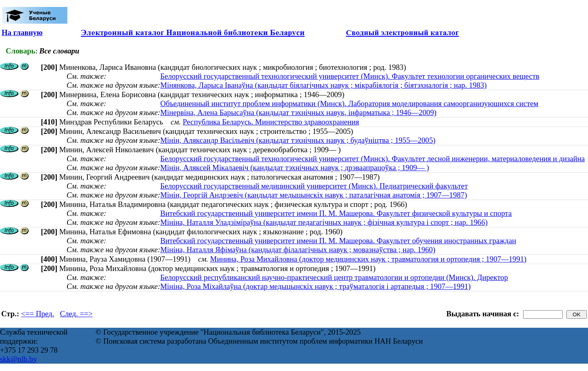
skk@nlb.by (18, 359)
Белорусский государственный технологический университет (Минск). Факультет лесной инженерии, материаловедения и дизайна (372, 159)
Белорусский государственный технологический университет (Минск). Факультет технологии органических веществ (350, 76)
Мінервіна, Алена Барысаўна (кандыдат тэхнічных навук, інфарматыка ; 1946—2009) (298, 112)
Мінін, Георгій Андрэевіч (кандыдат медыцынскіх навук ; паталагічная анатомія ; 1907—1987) (313, 195)
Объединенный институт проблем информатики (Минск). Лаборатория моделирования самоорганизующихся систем (349, 103)
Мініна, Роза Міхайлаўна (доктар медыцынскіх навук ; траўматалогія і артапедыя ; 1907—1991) (315, 286)
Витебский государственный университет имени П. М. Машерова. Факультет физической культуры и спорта (336, 213)
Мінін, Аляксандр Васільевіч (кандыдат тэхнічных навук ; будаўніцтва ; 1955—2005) (298, 140)
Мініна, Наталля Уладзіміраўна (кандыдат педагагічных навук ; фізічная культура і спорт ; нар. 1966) (324, 222)
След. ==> (76, 314)
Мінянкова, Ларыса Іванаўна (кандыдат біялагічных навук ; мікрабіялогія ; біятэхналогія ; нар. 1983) (323, 85)
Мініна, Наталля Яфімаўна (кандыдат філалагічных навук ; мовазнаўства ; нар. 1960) (298, 250)
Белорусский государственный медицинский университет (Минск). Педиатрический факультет (314, 186)
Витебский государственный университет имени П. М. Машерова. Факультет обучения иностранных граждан (338, 241)
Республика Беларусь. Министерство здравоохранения (271, 122)
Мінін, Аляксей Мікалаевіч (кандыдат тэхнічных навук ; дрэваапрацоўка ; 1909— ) (294, 168)
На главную (22, 32)
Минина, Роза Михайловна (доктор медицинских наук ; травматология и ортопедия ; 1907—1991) (369, 259)
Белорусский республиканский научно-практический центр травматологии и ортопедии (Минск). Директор (334, 277)
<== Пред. (38, 314)
